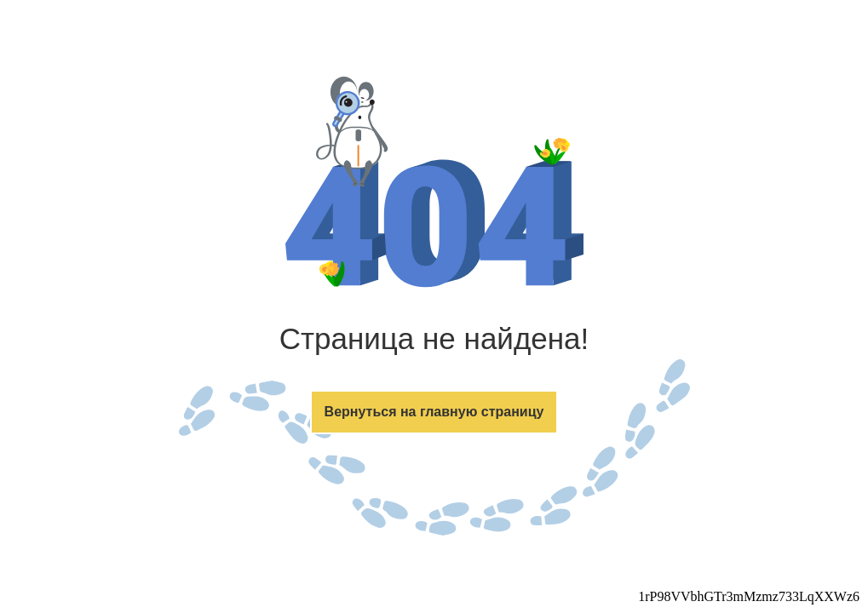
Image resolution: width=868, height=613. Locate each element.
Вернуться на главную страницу (434, 412)
